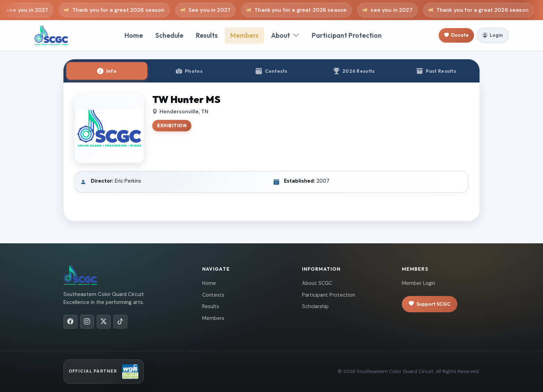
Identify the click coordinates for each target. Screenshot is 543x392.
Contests (213, 295)
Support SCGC (430, 304)
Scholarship (315, 306)
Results (207, 35)
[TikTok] (120, 322)
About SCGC (317, 283)
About (285, 36)
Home (134, 35)
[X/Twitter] (104, 322)
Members (244, 35)
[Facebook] (70, 322)
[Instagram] (87, 322)
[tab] (107, 71)
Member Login (419, 283)
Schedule (169, 35)
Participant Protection (347, 35)
